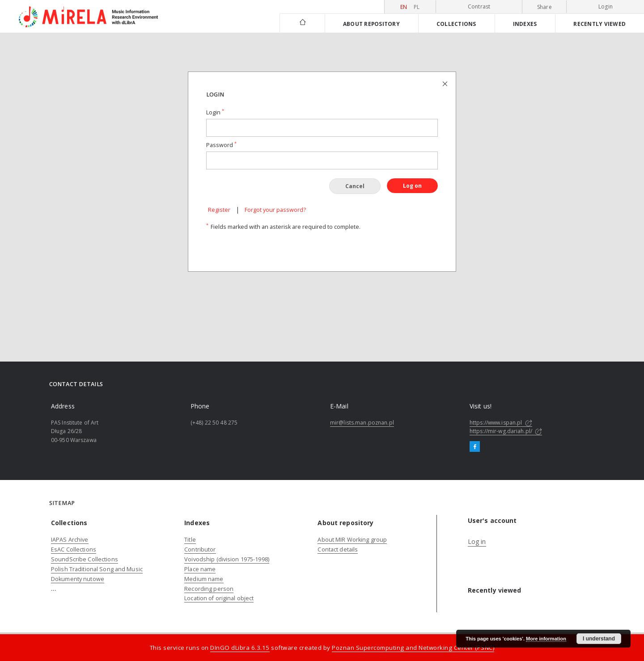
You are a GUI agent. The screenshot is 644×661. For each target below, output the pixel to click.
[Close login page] (446, 83)
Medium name (204, 579)
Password (221, 145)
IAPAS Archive (70, 540)
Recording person (209, 589)
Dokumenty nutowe (78, 579)
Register (219, 210)
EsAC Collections (74, 549)
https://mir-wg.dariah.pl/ (506, 431)
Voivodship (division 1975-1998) (227, 559)
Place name (200, 569)
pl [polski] (417, 7)
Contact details (338, 549)
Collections (456, 24)
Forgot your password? (275, 210)
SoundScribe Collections (85, 559)
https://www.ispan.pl (501, 423)
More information (546, 639)
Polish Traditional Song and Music (97, 569)
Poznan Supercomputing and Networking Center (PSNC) (413, 648)
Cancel (355, 186)
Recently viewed (600, 24)
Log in (477, 541)
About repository (371, 24)
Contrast (479, 6)
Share (544, 7)
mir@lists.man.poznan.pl (362, 423)
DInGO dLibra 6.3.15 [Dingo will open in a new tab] (240, 648)
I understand (599, 639)
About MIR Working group (352, 540)
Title (190, 540)
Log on (412, 186)
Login (606, 6)
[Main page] (302, 23)
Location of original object (219, 598)
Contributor (200, 549)
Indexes (525, 24)
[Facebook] (475, 447)
